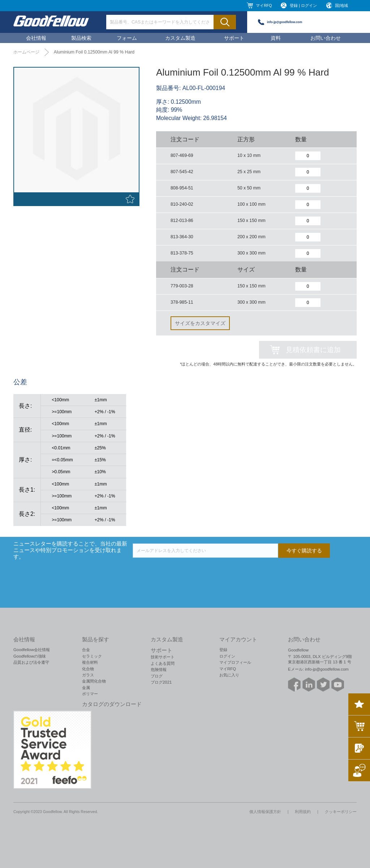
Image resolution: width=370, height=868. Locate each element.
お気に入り (229, 675)
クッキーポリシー (341, 812)
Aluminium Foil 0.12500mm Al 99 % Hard (94, 52)
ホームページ (26, 52)
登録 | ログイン (303, 5)
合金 (86, 650)
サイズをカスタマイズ (200, 323)
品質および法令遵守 (31, 662)
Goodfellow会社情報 (32, 650)
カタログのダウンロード (112, 704)
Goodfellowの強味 (30, 656)
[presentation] (188, 572)
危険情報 (159, 670)
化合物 (88, 669)
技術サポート (163, 657)
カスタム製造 (180, 38)
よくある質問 (163, 663)
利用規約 (303, 812)
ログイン (227, 656)
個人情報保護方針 (265, 812)
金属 (86, 688)
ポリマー (90, 694)
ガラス (88, 675)
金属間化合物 (94, 681)
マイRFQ (264, 5)
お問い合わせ (326, 38)
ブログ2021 (161, 682)
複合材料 (90, 662)
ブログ (157, 676)
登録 (223, 650)
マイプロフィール (235, 662)
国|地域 (341, 5)
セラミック (92, 656)
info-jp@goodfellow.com (285, 22)
